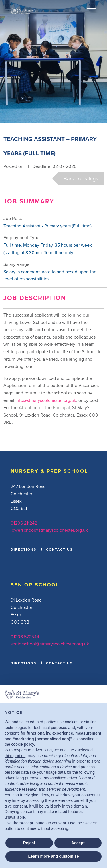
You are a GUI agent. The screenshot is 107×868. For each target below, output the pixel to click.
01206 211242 (24, 523)
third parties (15, 756)
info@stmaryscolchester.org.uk (46, 400)
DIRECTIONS (23, 549)
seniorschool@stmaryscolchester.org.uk (50, 644)
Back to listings (81, 178)
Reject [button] (29, 843)
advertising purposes (23, 778)
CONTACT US (59, 549)
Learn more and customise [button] (53, 856)
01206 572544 (25, 637)
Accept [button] (78, 843)
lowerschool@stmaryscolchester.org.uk (49, 530)
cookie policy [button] (22, 744)
